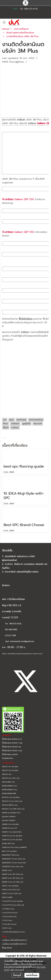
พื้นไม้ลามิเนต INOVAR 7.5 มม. (12, 743)
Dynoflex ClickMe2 (9, 820)
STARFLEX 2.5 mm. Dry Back (12, 839)
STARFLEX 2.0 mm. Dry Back (12, 836)
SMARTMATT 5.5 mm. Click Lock (14, 859)
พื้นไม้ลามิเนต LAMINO (10, 754)
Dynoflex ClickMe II (9, 816)
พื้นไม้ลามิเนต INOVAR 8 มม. (12, 747)
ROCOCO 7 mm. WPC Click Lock (13, 809)
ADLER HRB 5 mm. (9, 782)
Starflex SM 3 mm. (8, 843)
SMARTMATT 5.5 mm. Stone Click (14, 863)
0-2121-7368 (10, 636)
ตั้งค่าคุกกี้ (17, 975)
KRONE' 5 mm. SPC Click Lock (13, 878)
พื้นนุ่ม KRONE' (7, 948)
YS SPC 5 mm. (7, 928)
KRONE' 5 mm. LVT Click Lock (13, 882)
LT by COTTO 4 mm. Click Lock (13, 905)
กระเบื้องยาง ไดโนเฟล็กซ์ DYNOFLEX (14, 940)
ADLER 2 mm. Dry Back (10, 766)
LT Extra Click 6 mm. (9, 916)
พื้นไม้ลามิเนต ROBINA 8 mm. (12, 739)
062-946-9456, (10, 630)
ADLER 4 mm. (7, 774)
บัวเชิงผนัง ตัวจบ (8, 758)
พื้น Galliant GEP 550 (18, 199)
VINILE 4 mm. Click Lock (11, 889)
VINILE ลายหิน (7, 897)
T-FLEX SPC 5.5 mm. (9, 924)
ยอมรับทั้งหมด (32, 975)
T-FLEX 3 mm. (7, 920)
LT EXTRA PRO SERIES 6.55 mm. (14, 932)
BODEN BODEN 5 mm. (10, 789)
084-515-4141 (15, 624)
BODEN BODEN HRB (9, 793)
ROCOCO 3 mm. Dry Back (11, 797)
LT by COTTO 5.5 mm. (10, 913)
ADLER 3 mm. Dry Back (10, 770)
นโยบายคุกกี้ (19, 970)
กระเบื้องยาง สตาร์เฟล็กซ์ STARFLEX (14, 944)
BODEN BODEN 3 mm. (10, 786)
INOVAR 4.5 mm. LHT (10, 828)
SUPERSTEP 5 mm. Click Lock (13, 866)
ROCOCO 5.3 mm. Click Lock (12, 801)
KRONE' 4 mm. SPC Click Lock (13, 874)
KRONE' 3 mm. (7, 870)
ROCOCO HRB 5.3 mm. (10, 805)
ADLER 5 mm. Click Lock (11, 778)
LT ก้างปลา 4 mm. (8, 909)
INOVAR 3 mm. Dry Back (10, 824)
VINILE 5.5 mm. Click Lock (12, 893)
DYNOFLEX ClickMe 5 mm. (11, 813)
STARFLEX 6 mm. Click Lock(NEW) (14, 847)
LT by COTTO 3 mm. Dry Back (12, 901)
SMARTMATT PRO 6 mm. (11, 855)
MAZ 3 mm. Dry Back (9, 851)
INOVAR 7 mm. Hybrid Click (12, 832)
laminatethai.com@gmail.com (22, 641)
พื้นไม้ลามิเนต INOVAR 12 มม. (12, 750)
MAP (16, 9)
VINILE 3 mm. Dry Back (10, 886)
